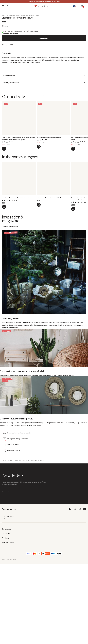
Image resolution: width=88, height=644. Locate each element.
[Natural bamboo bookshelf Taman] (39, 213)
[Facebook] (70, 597)
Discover (5, 92)
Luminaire (5, 81)
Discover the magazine (10, 293)
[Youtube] (85, 597)
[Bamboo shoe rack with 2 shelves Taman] (4, 273)
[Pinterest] (80, 597)
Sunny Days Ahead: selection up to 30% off (44, 1)
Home (4, 547)
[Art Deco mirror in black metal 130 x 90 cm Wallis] (73, 215)
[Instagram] (75, 597)
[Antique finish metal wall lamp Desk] (39, 271)
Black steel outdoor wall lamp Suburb (28, 81)
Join (85, 579)
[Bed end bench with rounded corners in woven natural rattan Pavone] (73, 275)
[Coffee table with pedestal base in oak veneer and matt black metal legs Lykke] (4, 215)
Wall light (12, 81)
